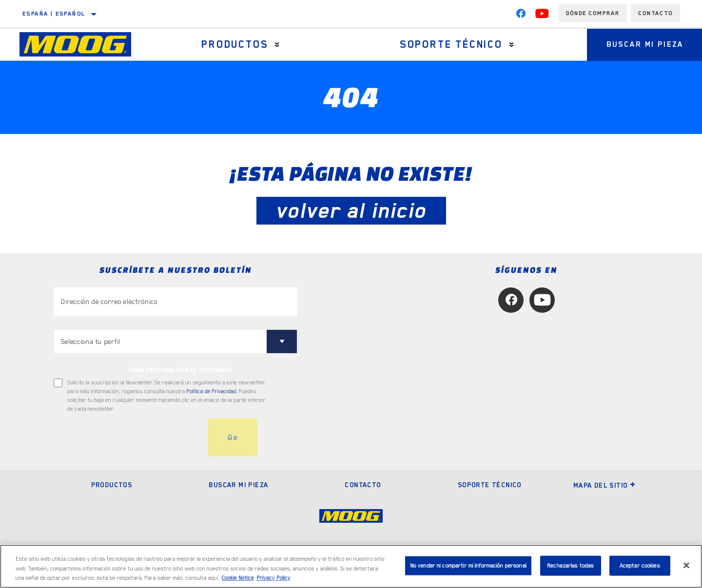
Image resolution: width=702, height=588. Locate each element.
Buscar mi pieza (238, 485)
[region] (351, 566)
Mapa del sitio (605, 485)
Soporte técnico (451, 44)
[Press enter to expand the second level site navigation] (277, 45)
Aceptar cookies (640, 565)
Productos (235, 44)
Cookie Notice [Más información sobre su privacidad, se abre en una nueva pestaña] (238, 578)
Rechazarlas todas (570, 565)
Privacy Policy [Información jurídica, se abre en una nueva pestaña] (273, 578)
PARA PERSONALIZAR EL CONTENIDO (180, 370)
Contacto (655, 13)
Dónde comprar (593, 13)
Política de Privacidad (212, 391)
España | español (54, 14)
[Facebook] (521, 16)
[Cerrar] (686, 565)
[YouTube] (542, 16)
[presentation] (128, 437)
